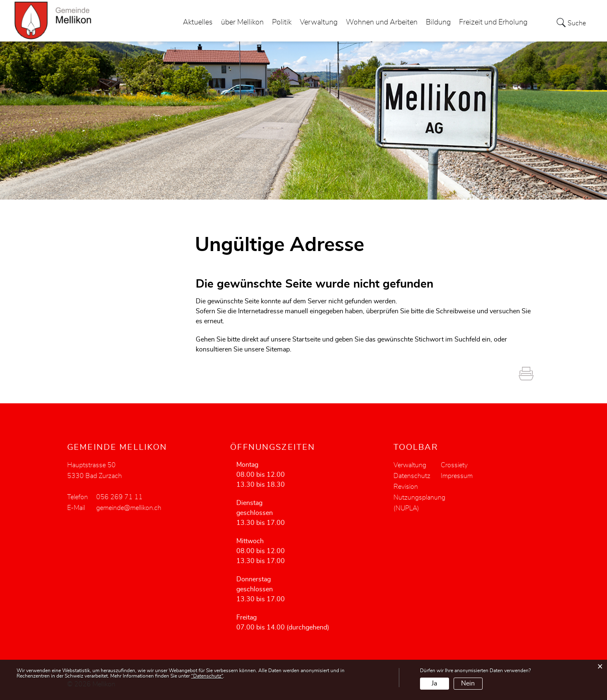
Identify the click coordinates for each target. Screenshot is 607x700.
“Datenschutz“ (207, 676)
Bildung (438, 22)
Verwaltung (319, 22)
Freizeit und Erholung (493, 22)
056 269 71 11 (119, 497)
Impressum (457, 476)
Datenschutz (412, 476)
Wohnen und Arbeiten (382, 22)
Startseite (306, 339)
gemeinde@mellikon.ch (129, 508)
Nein (468, 683)
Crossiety (454, 465)
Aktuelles (198, 22)
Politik (282, 22)
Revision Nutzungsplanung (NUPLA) (419, 498)
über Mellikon (242, 22)
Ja (434, 683)
